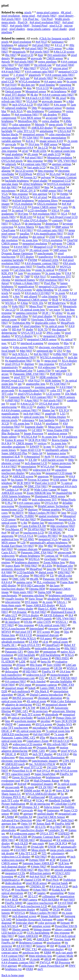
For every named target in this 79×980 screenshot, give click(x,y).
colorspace (28, 420)
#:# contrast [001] (16, 681)
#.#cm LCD (27, 404)
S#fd (16, 814)
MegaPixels (68, 323)
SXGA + (62, 602)
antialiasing (46, 131)
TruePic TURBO (24, 516)
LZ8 (23, 543)
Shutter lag (48, 410)
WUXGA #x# (29, 437)
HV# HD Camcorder (33, 586)
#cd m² (41, 217)
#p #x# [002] (39, 612)
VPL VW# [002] (67, 161)
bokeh (32, 688)
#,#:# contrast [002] (13, 956)
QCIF (26, 490)
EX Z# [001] (46, 787)
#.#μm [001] (32, 400)
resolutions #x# (10, 791)
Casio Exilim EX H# (34, 526)
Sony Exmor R (42, 658)
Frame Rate (67, 582)
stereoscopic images (13, 886)
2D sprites (11, 526)
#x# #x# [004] (42, 734)
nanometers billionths (18, 648)
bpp (18, 277)
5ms (75, 354)
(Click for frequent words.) (55, 38)
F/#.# (68, 273)
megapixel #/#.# (24, 148)
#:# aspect (46, 638)
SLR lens (64, 863)
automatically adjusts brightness (49, 543)
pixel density (66, 16)
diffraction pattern (40, 873)
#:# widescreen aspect (22, 834)
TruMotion (69, 880)
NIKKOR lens (61, 728)
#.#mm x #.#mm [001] (26, 283)
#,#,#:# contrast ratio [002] (58, 95)
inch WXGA (9, 906)
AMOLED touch (15, 764)
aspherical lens (10, 539)
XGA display (69, 361)
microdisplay (40, 728)
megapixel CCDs (15, 873)
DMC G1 (18, 896)
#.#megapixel (32, 457)
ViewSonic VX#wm (43, 320)
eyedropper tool (11, 781)
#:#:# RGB (12, 900)
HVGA (41, 174)
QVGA (44, 68)
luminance (58, 42)
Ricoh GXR (20, 837)
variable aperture (11, 141)
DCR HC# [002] (11, 949)
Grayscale (27, 810)
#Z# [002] (41, 857)
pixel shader (60, 29)
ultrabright (54, 599)
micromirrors (56, 523)
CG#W (67, 629)
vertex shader (25, 609)
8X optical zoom (59, 797)
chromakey (62, 959)
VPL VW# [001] (66, 619)
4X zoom (33, 154)
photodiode (52, 714)
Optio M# (33, 652)
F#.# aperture (9, 966)
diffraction (8, 576)
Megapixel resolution (60, 158)
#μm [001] (45, 227)
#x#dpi (64, 194)
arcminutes (21, 430)
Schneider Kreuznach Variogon (34, 919)
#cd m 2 (30, 141)
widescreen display (53, 949)
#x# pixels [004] (20, 26)
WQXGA (34, 559)
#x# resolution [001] (27, 115)
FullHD (44, 910)
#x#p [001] (22, 470)
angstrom (43, 476)
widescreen (8, 556)
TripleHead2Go (11, 880)
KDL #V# (7, 273)
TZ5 (44, 853)
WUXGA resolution (52, 357)
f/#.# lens (65, 671)
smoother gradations (13, 447)
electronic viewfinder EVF (54, 347)
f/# (3, 827)
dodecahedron (13, 883)
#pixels (16, 48)
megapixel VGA (48, 539)
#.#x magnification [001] (48, 234)
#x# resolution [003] (45, 214)
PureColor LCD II (46, 483)
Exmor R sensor (15, 440)
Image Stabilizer (50, 916)
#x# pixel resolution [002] (45, 22)
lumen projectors (61, 463)
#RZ (50, 546)
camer (60, 919)
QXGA (18, 167)
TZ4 (33, 377)
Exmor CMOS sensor (44, 207)
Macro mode (57, 738)
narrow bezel (65, 128)
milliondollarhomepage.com (18, 678)
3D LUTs (40, 827)
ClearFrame (8, 230)
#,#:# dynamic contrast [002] (42, 263)
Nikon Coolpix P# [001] (42, 513)
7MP (27, 277)
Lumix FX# (44, 371)
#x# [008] (24, 65)
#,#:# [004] (66, 387)
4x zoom (47, 602)
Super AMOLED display (40, 605)
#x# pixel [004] (65, 65)
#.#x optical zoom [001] (52, 625)
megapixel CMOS (54, 336)
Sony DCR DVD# (66, 721)
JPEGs (46, 936)
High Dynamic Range (47, 781)
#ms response (27, 757)
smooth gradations (65, 870)
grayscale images (52, 101)
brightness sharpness (27, 562)
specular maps (10, 184)
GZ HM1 (29, 539)
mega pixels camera (39, 29)
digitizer (33, 509)
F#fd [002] (31, 566)
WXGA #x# (70, 300)
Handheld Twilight (60, 800)
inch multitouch (21, 691)
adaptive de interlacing (19, 705)
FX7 (30, 893)
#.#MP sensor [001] (52, 191)
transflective (46, 257)
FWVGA (45, 962)
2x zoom (72, 141)
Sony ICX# (63, 791)
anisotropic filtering (64, 711)
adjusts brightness (30, 556)
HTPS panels (44, 619)
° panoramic (24, 724)
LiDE (22, 662)
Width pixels (62, 19)
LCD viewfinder (37, 210)
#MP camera (30, 900)
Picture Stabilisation (13, 804)
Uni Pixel (47, 19)
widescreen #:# (42, 470)
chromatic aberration (50, 698)
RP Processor (63, 962)
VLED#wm (25, 174)
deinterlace (52, 224)
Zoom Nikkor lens (54, 562)
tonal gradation (14, 154)
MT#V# (6, 632)
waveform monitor (25, 721)
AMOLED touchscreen (15, 734)
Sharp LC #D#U (47, 609)
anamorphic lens (36, 384)
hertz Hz (46, 662)
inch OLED (21, 843)
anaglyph (50, 414)
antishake (18, 486)
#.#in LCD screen (64, 52)
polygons (57, 243)
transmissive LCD (12, 339)
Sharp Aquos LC (11, 794)
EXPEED (64, 834)
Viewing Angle (62, 939)
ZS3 (60, 351)
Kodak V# (64, 946)
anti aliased (30, 296)
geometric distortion (13, 569)
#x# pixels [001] (53, 400)
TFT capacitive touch (18, 774)
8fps (66, 343)
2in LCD (10, 310)
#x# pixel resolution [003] (20, 357)
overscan (10, 78)
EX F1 (53, 678)
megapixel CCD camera (53, 286)
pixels (28, 12)
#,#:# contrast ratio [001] (60, 75)
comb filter (22, 316)
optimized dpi (45, 351)
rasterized (53, 306)
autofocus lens (31, 953)
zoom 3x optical (45, 270)
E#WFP (34, 447)
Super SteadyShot (45, 774)
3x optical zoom (67, 784)
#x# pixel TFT (24, 632)
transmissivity (10, 367)
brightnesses (53, 777)
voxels (16, 293)
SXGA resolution (47, 204)
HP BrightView (57, 303)
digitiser (29, 364)
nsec (4, 343)
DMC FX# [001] (38, 486)
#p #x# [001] (22, 658)
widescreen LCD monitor (27, 744)
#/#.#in (28, 622)
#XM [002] (27, 870)
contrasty (57, 220)
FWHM (32, 260)
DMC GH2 (19, 579)
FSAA (38, 424)
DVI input (25, 685)
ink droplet (8, 853)
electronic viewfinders (15, 761)
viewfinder (50, 559)
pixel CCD (8, 81)
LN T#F (31, 708)
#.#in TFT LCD (28, 853)
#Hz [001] (70, 648)
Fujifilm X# (25, 817)
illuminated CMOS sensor (50, 496)
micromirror (9, 638)
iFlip (42, 738)
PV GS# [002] (58, 384)
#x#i (16, 668)
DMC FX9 (68, 685)
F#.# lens (34, 144)
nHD (25, 500)
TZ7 (25, 926)
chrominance (26, 506)
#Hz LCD (27, 407)
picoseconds (12, 787)
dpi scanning (59, 857)
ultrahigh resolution (13, 642)
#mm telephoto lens (41, 956)
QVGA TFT (47, 834)
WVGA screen (23, 290)
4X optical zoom (36, 701)
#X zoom (65, 237)
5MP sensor (60, 250)
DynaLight (37, 847)
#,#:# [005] (20, 850)
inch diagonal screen (24, 916)
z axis (65, 207)
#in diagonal (59, 329)
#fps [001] (44, 870)
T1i (54, 194)
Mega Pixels (68, 500)
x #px (16, 296)
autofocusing (9, 407)
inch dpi (73, 357)
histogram (59, 476)
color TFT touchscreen (15, 728)
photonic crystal (11, 463)
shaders (41, 407)
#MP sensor (51, 144)
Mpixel (6, 167)
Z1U (42, 678)
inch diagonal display (14, 867)
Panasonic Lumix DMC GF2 (18, 738)
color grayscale (47, 923)
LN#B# (10, 817)
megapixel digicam (48, 635)
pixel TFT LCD (33, 767)
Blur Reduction (10, 433)
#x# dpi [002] (28, 519)
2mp (57, 632)
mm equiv (38, 843)
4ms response (35, 161)
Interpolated (37, 629)
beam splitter (9, 437)
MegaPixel (36, 569)
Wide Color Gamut (45, 490)
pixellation (52, 424)
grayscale (36, 58)
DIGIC (21, 695)
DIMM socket (32, 791)
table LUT (11, 615)
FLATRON (8, 662)
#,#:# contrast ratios (29, 503)
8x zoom (29, 787)
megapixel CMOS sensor (42, 339)
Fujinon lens (64, 316)
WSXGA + (62, 622)
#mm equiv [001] (23, 592)
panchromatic (45, 253)
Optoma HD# (37, 589)
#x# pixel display (42, 316)
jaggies (41, 893)
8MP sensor (62, 227)
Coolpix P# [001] (48, 536)
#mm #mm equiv (11, 605)
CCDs (72, 523)
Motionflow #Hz (28, 121)
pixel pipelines (32, 326)
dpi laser (55, 586)
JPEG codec (54, 333)
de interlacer (12, 622)
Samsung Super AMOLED (38, 863)
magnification (26, 286)
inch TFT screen (31, 714)
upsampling (57, 893)
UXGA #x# (64, 131)
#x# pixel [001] (34, 158)
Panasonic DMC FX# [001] (29, 374)
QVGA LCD (20, 207)
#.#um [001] (40, 890)
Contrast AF (52, 556)
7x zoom (59, 734)
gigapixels (35, 75)
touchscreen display (13, 589)
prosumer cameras (46, 685)
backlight (7, 131)
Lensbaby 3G (56, 830)
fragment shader (34, 427)
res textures (34, 273)
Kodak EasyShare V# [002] (18, 546)
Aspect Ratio (13, 566)
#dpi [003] (26, 351)
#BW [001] (8, 840)
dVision (21, 665)
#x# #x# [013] (38, 876)
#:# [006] (7, 572)
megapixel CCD (61, 181)
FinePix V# (48, 671)
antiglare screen (41, 926)
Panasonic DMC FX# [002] (37, 552)
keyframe (62, 638)
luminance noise (56, 453)
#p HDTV (18, 513)
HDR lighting (53, 381)
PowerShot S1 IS (22, 771)
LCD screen (53, 394)
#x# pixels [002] (47, 16)
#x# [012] (41, 42)
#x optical (67, 339)
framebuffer (64, 546)
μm (68, 390)
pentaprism (50, 652)
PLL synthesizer (46, 582)
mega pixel (29, 16)
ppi (20, 384)
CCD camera (65, 78)
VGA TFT (67, 569)
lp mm (47, 447)
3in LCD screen (24, 171)
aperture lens (9, 824)
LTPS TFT (69, 761)
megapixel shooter (56, 705)
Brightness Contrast (31, 943)
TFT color (7, 394)
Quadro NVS (64, 724)
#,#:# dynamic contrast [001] (18, 962)
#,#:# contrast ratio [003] (39, 72)
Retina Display (57, 417)
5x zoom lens (59, 443)
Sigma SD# (44, 592)
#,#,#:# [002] (9, 466)
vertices (42, 443)
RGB (55, 300)
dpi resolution (10, 240)
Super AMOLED (28, 936)
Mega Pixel (36, 306)
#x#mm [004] (37, 860)
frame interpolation (55, 138)
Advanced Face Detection (17, 820)
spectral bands (60, 883)
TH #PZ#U (55, 533)
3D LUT (33, 896)
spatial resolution (49, 516)
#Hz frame (36, 665)
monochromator (60, 675)
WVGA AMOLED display (41, 794)
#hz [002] (11, 55)
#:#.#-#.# (7, 582)
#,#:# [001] (26, 230)
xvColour (24, 576)
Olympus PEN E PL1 (14, 797)
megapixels (19, 52)
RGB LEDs (40, 151)
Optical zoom (13, 91)
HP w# (15, 533)
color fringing (50, 296)
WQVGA (63, 247)
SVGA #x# (65, 364)
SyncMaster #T (14, 529)
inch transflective (12, 675)
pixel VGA (18, 250)
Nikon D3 (21, 847)
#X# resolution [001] (52, 280)
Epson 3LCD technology (27, 777)
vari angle (61, 371)
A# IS (48, 791)
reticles (18, 939)
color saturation (21, 124)
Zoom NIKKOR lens (39, 493)
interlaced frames (25, 280)
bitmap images (42, 929)
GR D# (58, 668)
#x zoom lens (49, 437)
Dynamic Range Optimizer (17, 253)
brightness (8, 45)
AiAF (33, 662)
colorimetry (58, 853)
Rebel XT (70, 645)
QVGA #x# (51, 503)
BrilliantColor (65, 566)
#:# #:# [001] (24, 946)
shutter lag (38, 523)
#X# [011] (40, 277)
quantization (67, 896)
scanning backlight (12, 260)
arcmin (62, 787)
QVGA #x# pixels (12, 161)
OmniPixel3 (53, 645)
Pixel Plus (50, 283)
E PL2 (9, 503)
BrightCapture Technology (54, 506)
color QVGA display (36, 220)
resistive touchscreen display (18, 910)
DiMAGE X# (9, 500)
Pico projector (58, 407)
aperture (28, 814)
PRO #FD (40, 576)
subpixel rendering (16, 108)
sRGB (48, 959)
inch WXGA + (21, 354)
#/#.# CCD (26, 635)
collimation (49, 896)
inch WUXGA (10, 926)
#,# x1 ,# (60, 45)
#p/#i (48, 457)
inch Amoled (38, 681)
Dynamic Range (46, 748)
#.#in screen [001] (20, 827)
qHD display (9, 586)
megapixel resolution (35, 243)
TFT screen (43, 632)
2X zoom (63, 290)
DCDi (56, 910)
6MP (24, 320)
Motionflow (12, 68)
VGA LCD (42, 88)
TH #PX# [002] (37, 529)
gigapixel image (15, 688)
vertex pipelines (47, 62)
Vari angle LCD (36, 167)
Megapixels (70, 306)
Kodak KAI (59, 890)
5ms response (26, 625)
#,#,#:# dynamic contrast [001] (20, 410)
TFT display (27, 257)
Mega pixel (55, 427)
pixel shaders (17, 29)
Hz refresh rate (43, 65)
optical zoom (60, 642)
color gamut (12, 326)
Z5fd (52, 237)
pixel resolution (11, 16)
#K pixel (66, 12)
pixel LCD (56, 26)
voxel (13, 404)
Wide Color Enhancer (63, 701)
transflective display (32, 830)
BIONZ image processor (16, 387)
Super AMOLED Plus (14, 453)
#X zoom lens (22, 424)
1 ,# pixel (19, 75)
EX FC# (64, 410)
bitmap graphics (52, 509)
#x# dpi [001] (9, 187)
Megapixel (46, 840)
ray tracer (55, 310)
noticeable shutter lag (47, 648)
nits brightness (35, 111)
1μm (20, 273)
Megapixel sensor (36, 91)
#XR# (30, 969)
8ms (47, 187)
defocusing (12, 671)
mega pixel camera (48, 12)
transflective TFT (61, 277)
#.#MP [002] (13, 400)
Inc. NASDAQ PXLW (42, 764)
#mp (40, 810)
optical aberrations (12, 893)
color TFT (56, 390)
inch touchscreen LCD (34, 906)
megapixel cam (67, 814)
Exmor (5, 658)
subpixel (23, 45)
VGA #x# (32, 101)
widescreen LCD (36, 675)
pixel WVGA (69, 751)
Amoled (6, 277)
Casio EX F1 (9, 552)
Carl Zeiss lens (22, 270)
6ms (8, 721)
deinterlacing (9, 333)
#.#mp (24, 303)
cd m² (25, 151)
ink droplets (50, 115)
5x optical (59, 187)
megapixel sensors (34, 134)
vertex (5, 837)
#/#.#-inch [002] (11, 72)
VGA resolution (23, 204)
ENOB (52, 847)
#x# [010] (11, 85)
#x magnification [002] (19, 361)
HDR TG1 (57, 876)
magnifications (10, 414)
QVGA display (30, 615)
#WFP (9, 724)
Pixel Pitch (52, 880)
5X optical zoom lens (32, 310)
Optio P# (64, 420)
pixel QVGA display (30, 394)
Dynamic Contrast (66, 177)
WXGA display (11, 767)
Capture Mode (65, 956)
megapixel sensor (52, 108)
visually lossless (15, 599)
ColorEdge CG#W (65, 804)
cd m (45, 642)
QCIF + (46, 313)
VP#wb (6, 290)
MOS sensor (9, 543)
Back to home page (13, 975)
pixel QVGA (13, 364)
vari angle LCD (52, 154)
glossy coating (64, 929)
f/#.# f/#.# (63, 754)
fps (22, 144)
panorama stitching (33, 595)
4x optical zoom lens (63, 151)
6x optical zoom (55, 326)
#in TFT (55, 167)
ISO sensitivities (57, 55)
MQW (64, 764)
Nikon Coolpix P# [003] (44, 913)
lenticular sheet (25, 923)
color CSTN (44, 622)
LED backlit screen (53, 460)
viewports (53, 343)
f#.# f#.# (7, 443)
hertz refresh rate (22, 748)
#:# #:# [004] (65, 903)
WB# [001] (57, 529)
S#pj (39, 820)
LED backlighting (50, 655)
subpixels (11, 164)
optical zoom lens (34, 417)
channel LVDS (33, 880)
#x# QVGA (43, 771)
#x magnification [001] (32, 390)
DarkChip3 (67, 820)
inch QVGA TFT (31, 645)
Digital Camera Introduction (46, 695)
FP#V (72, 966)
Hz (38, 361)
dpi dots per (28, 85)
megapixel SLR (11, 457)
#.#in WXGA (28, 638)
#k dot (34, 95)
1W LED (52, 767)
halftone (65, 148)
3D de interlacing (40, 804)
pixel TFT (20, 377)
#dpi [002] (30, 68)
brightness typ (13, 969)
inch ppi (25, 78)
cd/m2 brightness (33, 184)
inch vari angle (64, 953)
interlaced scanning (32, 343)
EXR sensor (60, 480)
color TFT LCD (26, 131)
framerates (53, 810)
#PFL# (27, 800)
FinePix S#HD (14, 903)
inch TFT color (10, 800)
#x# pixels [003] (11, 19)
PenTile (6, 197)
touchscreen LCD (34, 533)
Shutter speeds (21, 929)
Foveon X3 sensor (38, 480)
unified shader (46, 814)
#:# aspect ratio (53, 81)
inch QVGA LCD (23, 105)
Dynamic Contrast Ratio (46, 837)
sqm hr (66, 539)
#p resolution (65, 257)
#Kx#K (34, 579)
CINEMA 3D (37, 886)
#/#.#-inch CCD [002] (38, 293)
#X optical (11, 807)
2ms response (9, 151)
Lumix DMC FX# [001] (54, 688)
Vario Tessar (36, 599)
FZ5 (39, 705)
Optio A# (37, 453)
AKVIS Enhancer (54, 615)
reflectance (28, 966)
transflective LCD (64, 88)
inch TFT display (43, 754)
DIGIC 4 (7, 731)
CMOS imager (25, 443)
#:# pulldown (70, 437)
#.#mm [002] (39, 867)
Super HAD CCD (31, 450)
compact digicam (27, 549)
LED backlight (26, 655)
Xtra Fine (68, 536)
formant (65, 923)
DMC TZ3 (70, 599)
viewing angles (10, 417)
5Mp (34, 108)
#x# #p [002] (41, 354)
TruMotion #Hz (21, 323)
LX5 (63, 414)
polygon (46, 177)
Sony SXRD (54, 665)
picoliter (46, 721)
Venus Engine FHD (58, 430)
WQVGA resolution (59, 184)
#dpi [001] (8, 936)
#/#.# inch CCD (59, 886)
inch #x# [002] (32, 414)
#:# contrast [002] (65, 457)
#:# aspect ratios (15, 460)
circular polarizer (12, 708)
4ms (29, 88)
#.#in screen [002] (24, 347)
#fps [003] (11, 714)
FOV (16, 177)
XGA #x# (55, 174)
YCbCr (40, 800)
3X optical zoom (39, 250)
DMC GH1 (38, 751)
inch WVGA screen (66, 771)
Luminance (55, 111)
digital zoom (46, 572)
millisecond (38, 797)
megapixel (20, 58)
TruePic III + (9, 645)
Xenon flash (43, 824)
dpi (54, 148)
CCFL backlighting (38, 933)
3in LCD (43, 148)
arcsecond (52, 118)
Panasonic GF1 (14, 652)
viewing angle (10, 138)
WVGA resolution (29, 81)
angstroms (8, 536)
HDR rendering (49, 377)
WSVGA (20, 913)
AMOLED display (42, 128)
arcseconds (8, 390)
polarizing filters (48, 201)
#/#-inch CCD (61, 741)
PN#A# (63, 270)
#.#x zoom (60, 105)
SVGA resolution (52, 240)
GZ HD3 (37, 430)
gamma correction (27, 313)
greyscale (11, 144)
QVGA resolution (12, 88)
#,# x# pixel (40, 197)
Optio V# (26, 824)
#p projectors (40, 711)
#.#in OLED (9, 619)
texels (5, 293)
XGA (64, 214)
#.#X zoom (70, 556)
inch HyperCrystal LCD (63, 217)
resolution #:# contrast (36, 668)
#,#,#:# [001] (22, 247)
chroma (6, 280)
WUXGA (11, 303)
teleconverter (13, 602)
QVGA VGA (26, 536)
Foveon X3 (30, 177)
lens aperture (40, 194)
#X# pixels (69, 263)
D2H (4, 691)
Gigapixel (26, 619)
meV (40, 969)
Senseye (41, 946)
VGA (5, 250)
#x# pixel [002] (41, 45)
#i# (52, 946)
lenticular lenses (15, 559)
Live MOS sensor (31, 118)
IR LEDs (47, 566)
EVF (66, 549)
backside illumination (52, 757)
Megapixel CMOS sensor (33, 300)
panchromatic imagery (45, 761)
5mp (64, 513)
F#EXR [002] (69, 678)
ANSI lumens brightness (16, 496)
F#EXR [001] (27, 840)
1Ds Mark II (42, 691)
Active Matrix (26, 227)
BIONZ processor (23, 698)
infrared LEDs (50, 260)
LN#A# (60, 447)
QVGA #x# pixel (49, 404)
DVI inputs (32, 602)
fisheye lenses (52, 807)
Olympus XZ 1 (31, 807)
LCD (67, 837)
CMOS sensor (55, 58)
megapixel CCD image (59, 473)
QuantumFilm (64, 493)
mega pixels (9, 22)
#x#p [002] (18, 306)
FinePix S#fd (63, 824)
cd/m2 (59, 313)
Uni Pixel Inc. (31, 19)
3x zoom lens (53, 273)
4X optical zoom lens (29, 731)
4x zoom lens (30, 240)
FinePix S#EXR (46, 267)
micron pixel (60, 68)
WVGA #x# (48, 466)
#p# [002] (7, 549)
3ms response (62, 933)
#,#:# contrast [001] (41, 397)
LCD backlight (25, 572)
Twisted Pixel (39, 26)
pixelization (54, 943)
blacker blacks (10, 134)
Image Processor (34, 433)
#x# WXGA (22, 197)
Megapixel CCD (43, 247)
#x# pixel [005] (34, 48)
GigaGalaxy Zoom (38, 741)
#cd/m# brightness (23, 201)
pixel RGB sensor (36, 883)
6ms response (46, 171)
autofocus (28, 367)
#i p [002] (56, 827)
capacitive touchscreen (40, 903)
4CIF (53, 860)
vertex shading (51, 121)
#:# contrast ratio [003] (19, 267)
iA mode (35, 959)
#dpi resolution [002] (63, 526)
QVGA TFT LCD (32, 333)
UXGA (16, 224)
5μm (73, 105)
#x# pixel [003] (31, 187)
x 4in (24, 523)
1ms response (46, 364)
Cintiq (53, 751)
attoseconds (65, 552)
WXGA (69, 655)
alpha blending (45, 290)
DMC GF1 (22, 711)
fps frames (17, 480)
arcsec (5, 374)
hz (62, 794)
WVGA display (24, 336)
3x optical (18, 210)
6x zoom (72, 81)
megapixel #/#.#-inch (65, 486)
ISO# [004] (8, 685)
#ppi (40, 55)
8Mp (71, 460)
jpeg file (52, 569)
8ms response (20, 194)
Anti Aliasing (59, 906)
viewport (53, 629)
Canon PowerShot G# (52, 966)
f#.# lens (23, 214)
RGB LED (26, 217)
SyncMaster (22, 890)
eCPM (21, 876)
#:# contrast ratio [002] (34, 164)
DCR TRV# (24, 483)
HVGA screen (44, 724)
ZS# (27, 781)
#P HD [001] (30, 671)
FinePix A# (8, 943)
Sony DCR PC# (58, 843)
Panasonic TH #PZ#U (56, 579)
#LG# (5, 476)
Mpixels (40, 124)
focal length (8, 351)
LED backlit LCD (12, 933)
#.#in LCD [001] (11, 98)
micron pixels (10, 420)
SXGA (55, 210)
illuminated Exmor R (63, 612)
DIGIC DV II (28, 191)
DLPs (5, 744)
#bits (72, 562)
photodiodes (9, 830)
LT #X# (33, 642)
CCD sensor (55, 48)
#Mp (50, 161)
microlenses (8, 191)
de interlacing (33, 224)
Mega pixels (39, 850)
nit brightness (59, 91)
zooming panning (45, 387)
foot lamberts (47, 420)
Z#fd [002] (64, 572)
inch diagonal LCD (36, 463)
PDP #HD (56, 374)
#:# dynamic (20, 612)
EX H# (33, 460)
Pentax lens (8, 635)
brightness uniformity (61, 595)
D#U (29, 939)
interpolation (29, 466)
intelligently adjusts (57, 450)
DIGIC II (11, 754)
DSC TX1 (31, 949)
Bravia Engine (60, 440)
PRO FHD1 (62, 658)
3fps (41, 546)
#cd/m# (22, 784)
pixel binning (47, 85)
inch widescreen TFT (44, 500)
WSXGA (72, 668)
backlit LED (44, 718)
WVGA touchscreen (13, 629)
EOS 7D (43, 329)
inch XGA (17, 111)
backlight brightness (17, 181)
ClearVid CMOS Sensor (51, 817)
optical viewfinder (22, 718)
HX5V (24, 754)
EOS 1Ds (38, 303)
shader (30, 329)
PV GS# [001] (31, 138)
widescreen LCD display (16, 857)
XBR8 (47, 953)
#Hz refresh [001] (57, 744)
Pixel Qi (23, 22)
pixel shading (20, 237)
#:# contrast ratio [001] (51, 230)
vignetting (65, 85)
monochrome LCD (12, 509)
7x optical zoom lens (58, 731)
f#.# (71, 615)
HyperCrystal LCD (13, 381)
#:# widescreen (47, 367)
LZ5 (14, 343)
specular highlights (61, 681)
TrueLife (51, 820)
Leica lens (35, 473)
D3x (69, 827)
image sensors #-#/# (51, 141)
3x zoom (60, 293)
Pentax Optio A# (66, 718)
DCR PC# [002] (38, 440)
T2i (52, 576)
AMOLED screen (23, 476)
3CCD (5, 424)
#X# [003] (43, 105)
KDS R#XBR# (50, 900)
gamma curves (50, 549)
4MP (74, 91)
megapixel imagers (42, 784)
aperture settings (62, 164)
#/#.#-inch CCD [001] (38, 98)
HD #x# (17, 329)
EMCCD (45, 708)
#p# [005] (69, 900)
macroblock (12, 220)
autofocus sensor (57, 433)
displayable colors (46, 323)
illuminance (47, 519)
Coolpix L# (12, 490)
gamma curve (24, 582)
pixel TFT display (16, 95)
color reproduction (60, 134)
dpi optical (38, 237)
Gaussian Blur (17, 397)
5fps (67, 632)
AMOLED (43, 939)
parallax (25, 234)
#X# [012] (34, 381)
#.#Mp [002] (61, 354)
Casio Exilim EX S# (13, 959)
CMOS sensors (66, 397)
